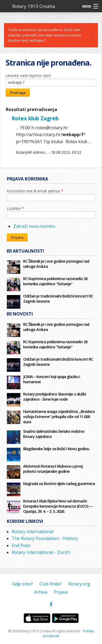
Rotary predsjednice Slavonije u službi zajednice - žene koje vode (55, 397)
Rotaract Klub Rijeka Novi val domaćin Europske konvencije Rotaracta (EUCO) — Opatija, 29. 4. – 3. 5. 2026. (58, 506)
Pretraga (18, 93)
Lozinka (15, 208)
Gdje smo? (23, 584)
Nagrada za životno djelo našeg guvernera (59, 484)
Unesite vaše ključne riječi (28, 76)
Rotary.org (79, 584)
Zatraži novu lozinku (34, 226)
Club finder (51, 584)
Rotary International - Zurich (41, 552)
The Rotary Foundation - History (45, 538)
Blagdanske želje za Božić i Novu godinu (56, 449)
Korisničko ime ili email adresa (35, 191)
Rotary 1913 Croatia (34, 6)
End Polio (21, 545)
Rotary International (33, 532)
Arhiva (41, 592)
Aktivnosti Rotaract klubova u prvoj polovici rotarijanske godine (53, 469)
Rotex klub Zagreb (35, 118)
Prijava (17, 237)
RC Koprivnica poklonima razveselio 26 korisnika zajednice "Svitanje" (55, 281)
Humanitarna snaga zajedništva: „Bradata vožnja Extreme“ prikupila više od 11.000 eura (59, 417)
